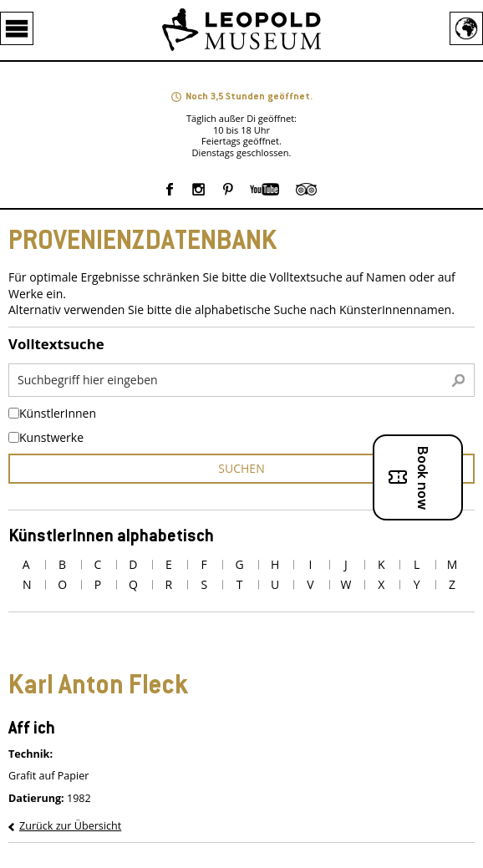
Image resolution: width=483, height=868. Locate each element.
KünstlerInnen (58, 414)
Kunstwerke (51, 438)
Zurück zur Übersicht (70, 826)
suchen (241, 468)
